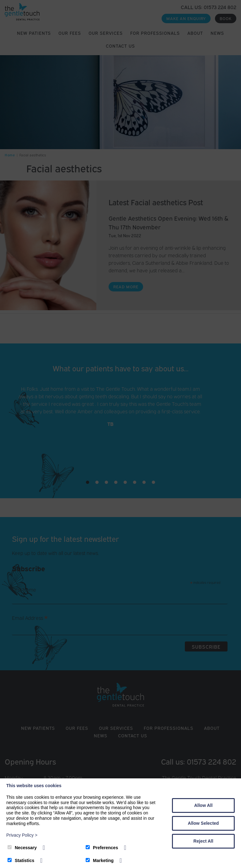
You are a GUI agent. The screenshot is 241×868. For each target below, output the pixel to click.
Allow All (204, 805)
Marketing (100, 860)
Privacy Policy (22, 835)
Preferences (102, 848)
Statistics (21, 860)
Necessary (22, 848)
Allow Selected (204, 823)
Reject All (203, 841)
